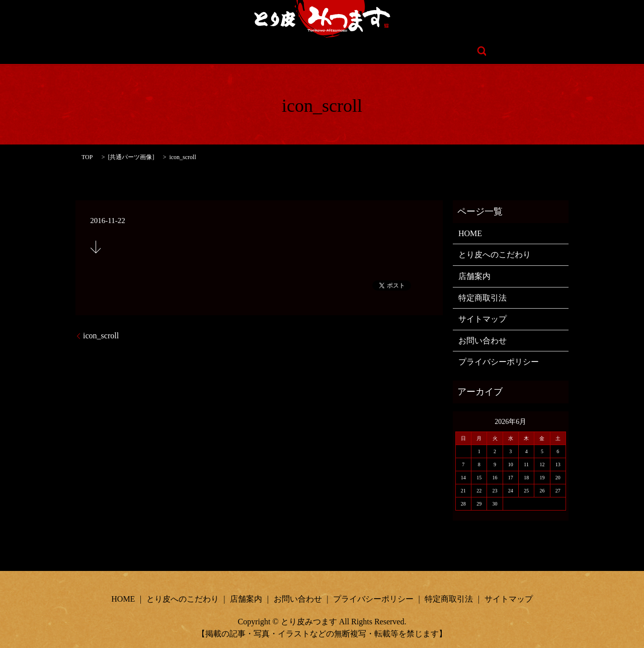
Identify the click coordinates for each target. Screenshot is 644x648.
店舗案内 (339, 51)
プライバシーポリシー (499, 362)
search (449, 51)
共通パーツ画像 (131, 157)
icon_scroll (101, 336)
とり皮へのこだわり (267, 51)
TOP (87, 157)
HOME (199, 51)
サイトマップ (482, 319)
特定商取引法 (482, 298)
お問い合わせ (398, 51)
